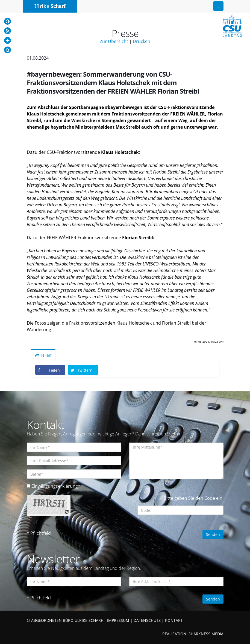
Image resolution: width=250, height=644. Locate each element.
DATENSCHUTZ (147, 620)
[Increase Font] (8, 40)
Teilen (43, 355)
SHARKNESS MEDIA (206, 634)
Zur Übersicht (114, 41)
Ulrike (50, 6)
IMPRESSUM (118, 620)
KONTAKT (174, 620)
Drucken (142, 41)
